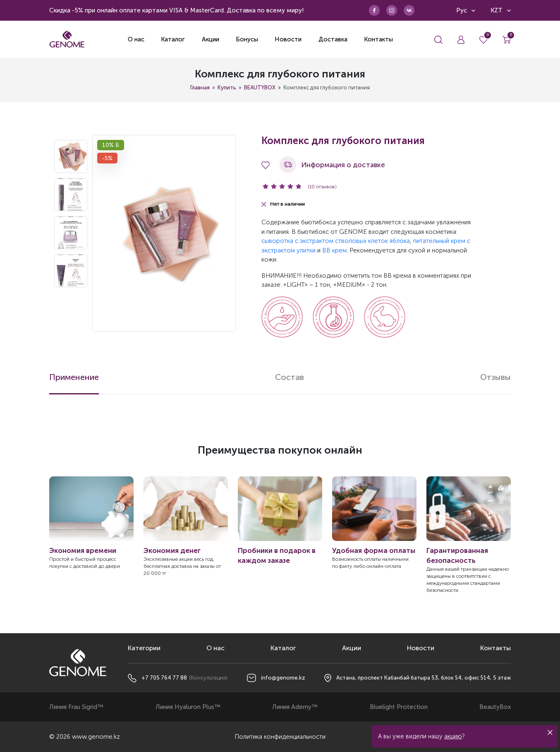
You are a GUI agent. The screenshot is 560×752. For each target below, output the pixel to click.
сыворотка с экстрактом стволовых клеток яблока (336, 241)
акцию (453, 736)
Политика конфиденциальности (280, 737)
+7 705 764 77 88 (164, 678)
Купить (227, 88)
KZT (501, 10)
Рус (466, 10)
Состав (290, 377)
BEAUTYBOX (260, 88)
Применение (74, 377)
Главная (200, 88)
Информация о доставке (332, 165)
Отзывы (495, 377)
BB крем (334, 250)
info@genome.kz (283, 678)
